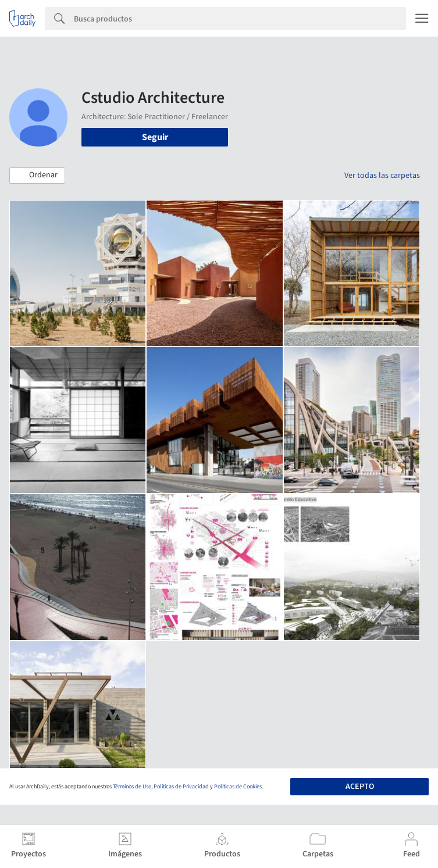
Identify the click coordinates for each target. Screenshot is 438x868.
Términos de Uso (132, 787)
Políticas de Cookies (238, 787)
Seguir (155, 137)
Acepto (360, 787)
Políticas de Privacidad (181, 787)
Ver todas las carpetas (382, 176)
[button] (37, 176)
